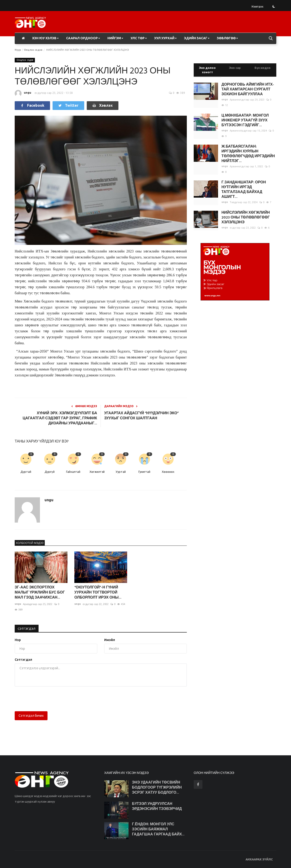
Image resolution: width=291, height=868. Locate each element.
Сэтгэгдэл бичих (31, 716)
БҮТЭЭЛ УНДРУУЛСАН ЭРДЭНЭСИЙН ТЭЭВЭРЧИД (157, 806)
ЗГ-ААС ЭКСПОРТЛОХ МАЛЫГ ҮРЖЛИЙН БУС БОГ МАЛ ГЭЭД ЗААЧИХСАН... (40, 593)
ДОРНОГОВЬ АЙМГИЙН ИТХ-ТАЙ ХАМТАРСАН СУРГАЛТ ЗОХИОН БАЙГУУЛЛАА (248, 90)
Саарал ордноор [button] (83, 38)
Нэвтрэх (257, 7)
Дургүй (50, 472)
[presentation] (50, 699)
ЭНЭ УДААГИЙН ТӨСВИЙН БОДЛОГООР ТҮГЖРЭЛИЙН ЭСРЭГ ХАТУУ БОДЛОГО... (157, 788)
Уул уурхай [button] (165, 38)
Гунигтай (144, 472)
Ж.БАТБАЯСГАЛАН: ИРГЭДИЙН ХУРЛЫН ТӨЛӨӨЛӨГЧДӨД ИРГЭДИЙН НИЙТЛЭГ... (248, 154)
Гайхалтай (73, 472)
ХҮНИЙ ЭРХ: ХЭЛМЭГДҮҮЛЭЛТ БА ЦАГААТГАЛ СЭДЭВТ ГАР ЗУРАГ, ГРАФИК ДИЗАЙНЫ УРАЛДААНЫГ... (60, 418)
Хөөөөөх (168, 472)
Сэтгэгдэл (27, 629)
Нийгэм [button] (115, 38)
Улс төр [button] (139, 38)
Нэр (18, 640)
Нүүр (18, 50)
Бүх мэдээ (263, 68)
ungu (23, 93)
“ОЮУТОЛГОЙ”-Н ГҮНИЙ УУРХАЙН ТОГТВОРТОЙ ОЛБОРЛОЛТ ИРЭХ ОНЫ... (98, 593)
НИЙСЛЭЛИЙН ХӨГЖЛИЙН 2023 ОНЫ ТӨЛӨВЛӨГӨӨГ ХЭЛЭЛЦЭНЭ (246, 218)
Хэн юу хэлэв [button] (45, 38)
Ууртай (121, 472)
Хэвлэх (103, 105)
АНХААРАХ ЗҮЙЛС (259, 859)
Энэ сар (235, 68)
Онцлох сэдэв (33, 50)
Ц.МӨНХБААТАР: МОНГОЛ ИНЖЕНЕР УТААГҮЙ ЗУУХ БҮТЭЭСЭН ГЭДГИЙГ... (245, 121)
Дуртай (26, 472)
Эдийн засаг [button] (197, 38)
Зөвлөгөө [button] (227, 38)
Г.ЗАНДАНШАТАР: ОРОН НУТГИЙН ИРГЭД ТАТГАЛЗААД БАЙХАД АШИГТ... (244, 190)
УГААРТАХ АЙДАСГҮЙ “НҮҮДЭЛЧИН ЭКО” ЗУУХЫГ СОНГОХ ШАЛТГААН (141, 416)
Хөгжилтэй (97, 472)
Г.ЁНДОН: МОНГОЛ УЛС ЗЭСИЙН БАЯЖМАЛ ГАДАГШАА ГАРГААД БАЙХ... (158, 829)
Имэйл (110, 640)
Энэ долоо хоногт (207, 70)
